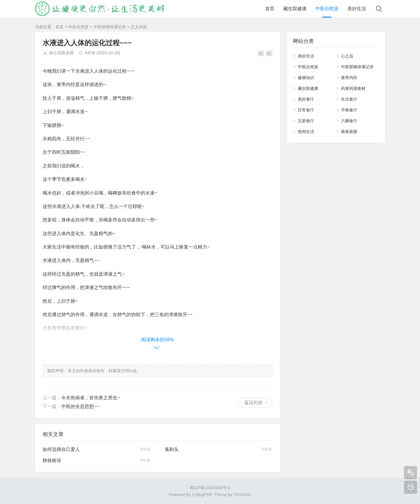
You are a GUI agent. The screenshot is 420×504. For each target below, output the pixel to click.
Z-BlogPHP (202, 495)
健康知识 (306, 78)
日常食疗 (306, 110)
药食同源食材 (353, 88)
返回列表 (253, 403)
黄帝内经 (349, 78)
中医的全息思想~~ (80, 406)
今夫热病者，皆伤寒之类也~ (91, 398)
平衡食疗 (349, 110)
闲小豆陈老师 (62, 53)
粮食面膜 (349, 132)
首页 (270, 9)
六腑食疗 (349, 121)
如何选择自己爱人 (61, 449)
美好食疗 (306, 99)
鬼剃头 (171, 449)
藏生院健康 (295, 9)
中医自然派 (327, 9)
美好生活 (357, 9)
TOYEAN (242, 495)
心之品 (347, 56)
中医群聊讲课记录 (110, 27)
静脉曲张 (52, 460)
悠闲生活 (306, 132)
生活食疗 (349, 99)
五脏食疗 (306, 121)
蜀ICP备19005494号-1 (210, 488)
